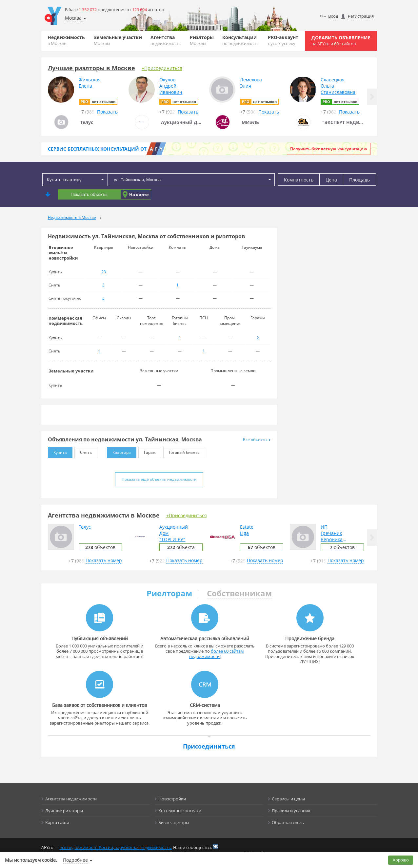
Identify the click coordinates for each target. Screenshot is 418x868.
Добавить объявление (341, 41)
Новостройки (172, 799)
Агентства (166, 40)
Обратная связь (288, 822)
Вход (333, 16)
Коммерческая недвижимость (66, 321)
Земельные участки (118, 40)
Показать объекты (89, 194)
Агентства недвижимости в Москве (104, 515)
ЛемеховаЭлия (251, 83)
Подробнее (75, 860)
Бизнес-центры (174, 822)
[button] (372, 97)
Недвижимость (66, 40)
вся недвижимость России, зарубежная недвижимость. (116, 847)
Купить (57, 451)
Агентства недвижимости (71, 799)
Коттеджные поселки (180, 811)
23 (104, 272)
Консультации (241, 40)
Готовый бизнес (181, 451)
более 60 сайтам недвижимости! (217, 654)
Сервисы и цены (288, 799)
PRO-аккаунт (283, 40)
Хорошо (401, 860)
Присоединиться (209, 746)
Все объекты (257, 440)
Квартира (119, 451)
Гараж (147, 451)
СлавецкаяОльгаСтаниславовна (338, 86)
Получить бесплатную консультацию (329, 149)
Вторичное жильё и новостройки (63, 253)
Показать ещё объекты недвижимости (159, 479)
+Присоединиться (162, 68)
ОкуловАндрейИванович (171, 86)
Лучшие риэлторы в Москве (91, 68)
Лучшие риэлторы (64, 811)
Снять (83, 451)
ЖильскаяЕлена (90, 83)
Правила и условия (291, 811)
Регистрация (361, 16)
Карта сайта (57, 822)
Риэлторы (202, 40)
